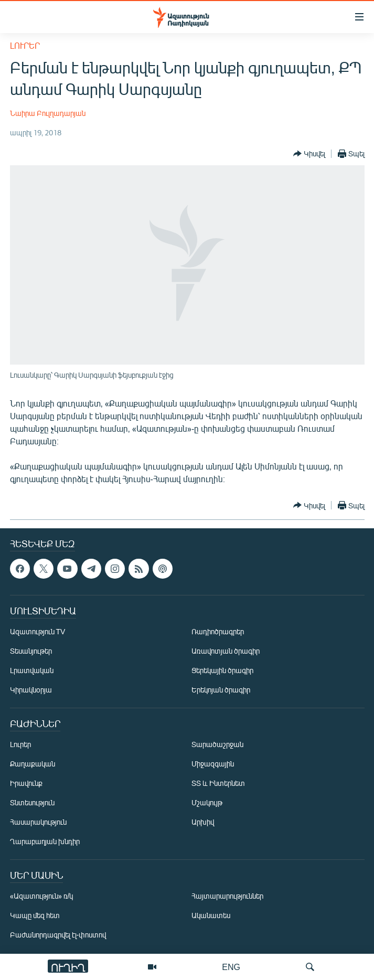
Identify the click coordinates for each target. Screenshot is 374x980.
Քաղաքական (33, 764)
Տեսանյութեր (31, 651)
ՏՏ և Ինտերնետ (218, 783)
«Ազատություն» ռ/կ (42, 896)
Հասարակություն (38, 822)
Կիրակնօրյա (31, 690)
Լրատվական (32, 670)
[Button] (309, 154)
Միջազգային (213, 764)
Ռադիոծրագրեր (218, 631)
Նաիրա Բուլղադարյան (48, 113)
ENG (231, 967)
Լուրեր (25, 45)
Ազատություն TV (38, 631)
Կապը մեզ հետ (35, 915)
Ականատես (211, 915)
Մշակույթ (207, 802)
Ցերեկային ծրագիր (222, 670)
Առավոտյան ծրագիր (226, 651)
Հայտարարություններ (227, 896)
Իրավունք (26, 783)
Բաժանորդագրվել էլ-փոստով (58, 935)
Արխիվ (203, 822)
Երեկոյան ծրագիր (221, 690)
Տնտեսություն (32, 802)
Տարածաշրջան (217, 744)
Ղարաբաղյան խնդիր (45, 841)
